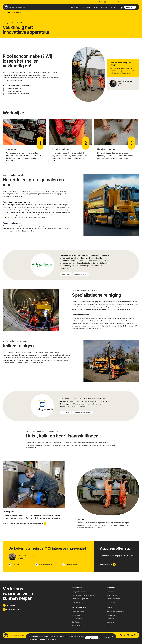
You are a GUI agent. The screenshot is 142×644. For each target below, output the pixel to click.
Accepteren (92, 638)
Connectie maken (70, 565)
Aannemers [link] (111, 602)
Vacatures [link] (111, 622)
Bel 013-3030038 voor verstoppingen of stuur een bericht (25, 524)
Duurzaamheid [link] (77, 619)
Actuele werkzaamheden (97, 2)
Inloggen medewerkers (127, 2)
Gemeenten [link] (111, 592)
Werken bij (130, 7)
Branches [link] (86, 7)
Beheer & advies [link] (77, 602)
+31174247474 (122, 85)
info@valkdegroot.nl (44, 565)
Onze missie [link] (76, 615)
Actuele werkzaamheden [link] (116, 612)
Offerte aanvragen (108, 564)
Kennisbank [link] (111, 2)
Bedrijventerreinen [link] (113, 599)
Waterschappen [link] (113, 595)
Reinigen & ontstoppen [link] (80, 592)
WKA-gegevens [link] (77, 626)
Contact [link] (113, 7)
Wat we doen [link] (76, 7)
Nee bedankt (106, 638)
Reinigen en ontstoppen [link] (14, 12)
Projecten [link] (95, 7)
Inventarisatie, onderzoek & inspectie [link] (85, 595)
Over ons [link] (105, 7)
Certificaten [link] (76, 622)
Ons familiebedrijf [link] (78, 612)
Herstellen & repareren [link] (80, 599)
